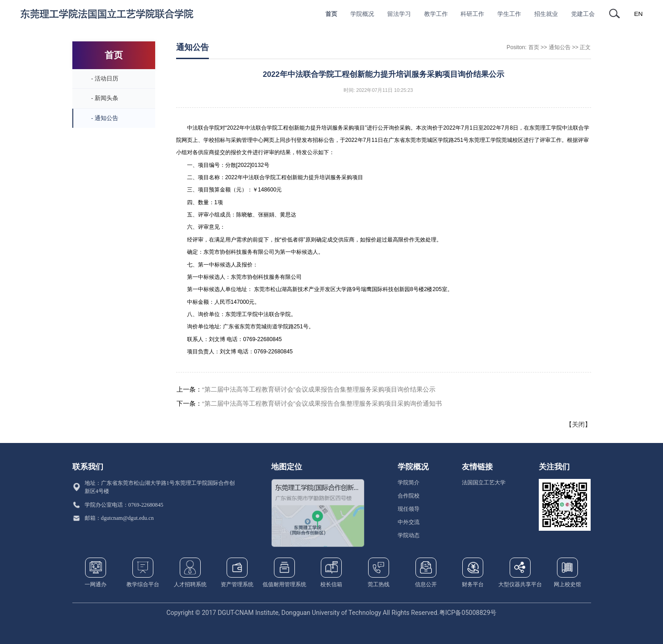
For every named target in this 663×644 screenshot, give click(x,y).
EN (639, 14)
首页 (534, 47)
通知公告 (560, 47)
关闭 (578, 424)
